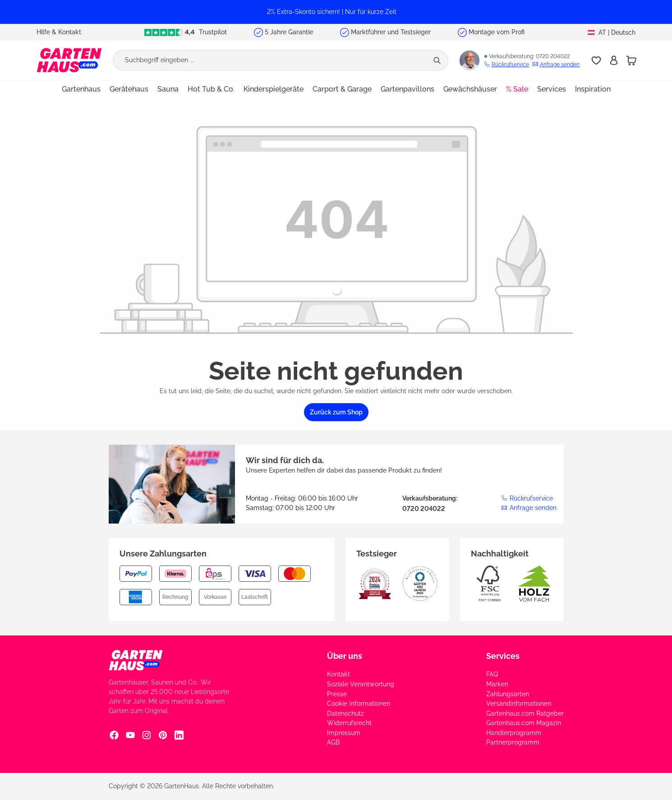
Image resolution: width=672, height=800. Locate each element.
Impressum (344, 733)
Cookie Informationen (359, 703)
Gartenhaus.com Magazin (524, 723)
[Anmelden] (614, 60)
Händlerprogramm (514, 733)
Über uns (345, 656)
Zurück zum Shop (336, 412)
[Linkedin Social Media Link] (179, 735)
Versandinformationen (519, 703)
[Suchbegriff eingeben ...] (271, 60)
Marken (497, 684)
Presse (337, 694)
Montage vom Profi (497, 32)
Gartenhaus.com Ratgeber (525, 713)
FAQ (492, 674)
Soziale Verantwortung (361, 684)
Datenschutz (345, 713)
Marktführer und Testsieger (391, 32)
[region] (336, 12)
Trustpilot (185, 32)
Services (503, 656)
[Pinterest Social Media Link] (163, 735)
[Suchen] (438, 60)
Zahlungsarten (508, 694)
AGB (333, 742)
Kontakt (338, 674)
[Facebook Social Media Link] (114, 735)
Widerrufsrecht (349, 723)
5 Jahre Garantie (289, 32)
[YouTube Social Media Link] (130, 735)
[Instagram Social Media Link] (147, 735)
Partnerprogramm (513, 742)
